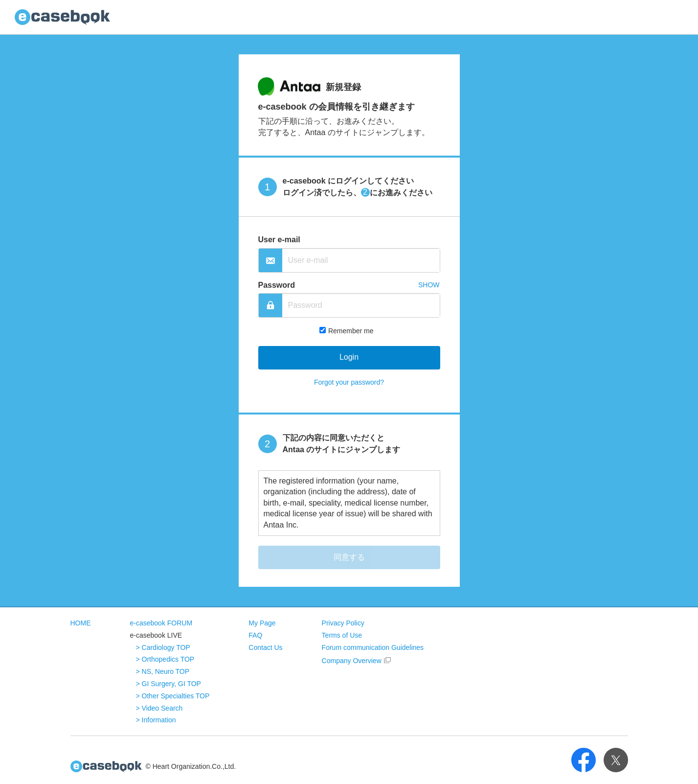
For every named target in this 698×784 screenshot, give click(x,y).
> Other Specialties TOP (173, 696)
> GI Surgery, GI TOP (169, 684)
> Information (156, 720)
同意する (349, 557)
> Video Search (159, 708)
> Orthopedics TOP (165, 659)
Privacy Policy (343, 623)
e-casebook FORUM (161, 623)
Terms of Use (342, 635)
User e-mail (279, 240)
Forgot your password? (349, 382)
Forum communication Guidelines (373, 647)
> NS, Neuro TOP (163, 671)
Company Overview (352, 661)
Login (349, 357)
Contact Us (265, 647)
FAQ (255, 635)
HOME (81, 623)
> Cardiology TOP (163, 647)
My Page (262, 623)
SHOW (429, 285)
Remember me (351, 331)
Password (277, 285)
